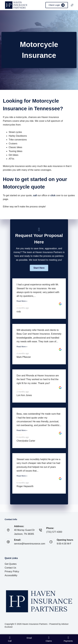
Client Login (57, 5)
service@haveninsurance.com (30, 544)
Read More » (22, 301)
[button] (39, 268)
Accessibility (11, 575)
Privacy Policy (12, 571)
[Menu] (72, 5)
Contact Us (10, 568)
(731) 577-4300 (54, 532)
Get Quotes (11, 564)
